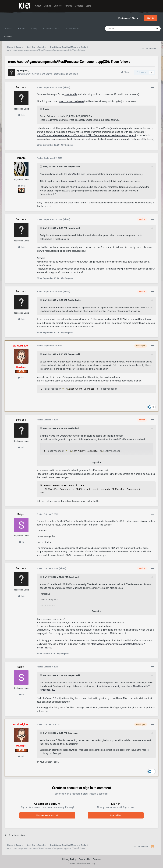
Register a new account (47, 815)
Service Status (72, 29)
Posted (49, 87)
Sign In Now (116, 815)
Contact (79, 6)
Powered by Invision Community (82, 863)
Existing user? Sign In (130, 18)
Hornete (72, 228)
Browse (9, 29)
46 (21, 542)
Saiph (72, 577)
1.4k (21, 115)
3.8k (21, 186)
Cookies (97, 859)
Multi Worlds (71, 94)
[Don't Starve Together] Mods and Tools (59, 74)
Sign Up (151, 18)
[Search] (122, 29)
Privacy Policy (69, 859)
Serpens (72, 167)
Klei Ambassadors (51, 29)
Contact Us (84, 859)
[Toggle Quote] (41, 109)
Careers (58, 6)
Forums (68, 6)
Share (125, 72)
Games (47, 6)
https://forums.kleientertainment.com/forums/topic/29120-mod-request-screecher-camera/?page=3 (86, 135)
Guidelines (8, 37)
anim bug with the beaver (72, 101)
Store (88, 6)
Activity (34, 29)
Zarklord (72, 300)
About (38, 6)
